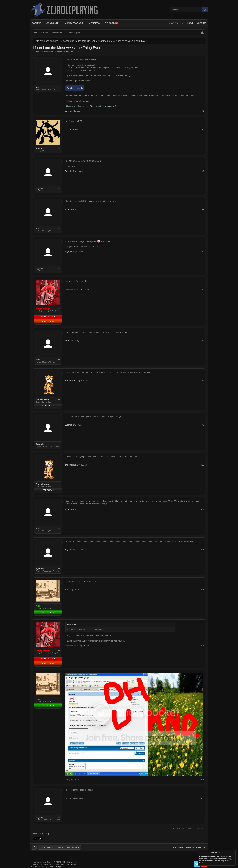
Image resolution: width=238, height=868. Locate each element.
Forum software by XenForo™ (54, 862)
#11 (202, 509)
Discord (111, 23)
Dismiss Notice (233, 852)
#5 (203, 251)
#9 (203, 425)
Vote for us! (215, 852)
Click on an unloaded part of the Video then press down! (91, 106)
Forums (37, 23)
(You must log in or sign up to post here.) (189, 829)
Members (94, 23)
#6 (203, 289)
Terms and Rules (193, 847)
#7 (203, 340)
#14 (202, 646)
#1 (203, 111)
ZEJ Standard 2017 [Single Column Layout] (58, 847)
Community (53, 23)
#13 (202, 590)
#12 (202, 550)
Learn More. (141, 41)
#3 (203, 171)
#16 (202, 798)
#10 (202, 465)
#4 (203, 209)
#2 (203, 129)
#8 (203, 380)
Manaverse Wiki (74, 23)
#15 (202, 780)
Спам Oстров (50, 52)
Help (181, 847)
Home (173, 847)
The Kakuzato (42, 400)
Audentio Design (69, 864)
